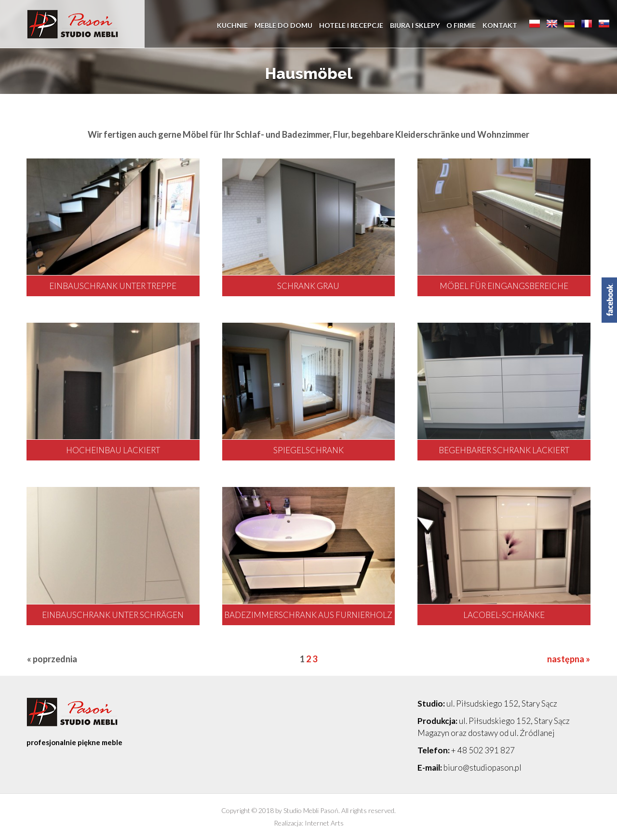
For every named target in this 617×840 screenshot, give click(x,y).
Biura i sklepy (415, 24)
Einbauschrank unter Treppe (113, 286)
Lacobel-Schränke (504, 615)
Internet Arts (324, 823)
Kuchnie (232, 24)
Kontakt (500, 24)
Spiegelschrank (308, 450)
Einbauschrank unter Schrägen (113, 615)
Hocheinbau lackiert (113, 450)
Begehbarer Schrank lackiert (504, 450)
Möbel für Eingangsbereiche (504, 286)
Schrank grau (308, 286)
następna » (569, 659)
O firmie (461, 24)
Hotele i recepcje (351, 24)
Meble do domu (283, 24)
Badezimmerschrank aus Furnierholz (308, 615)
